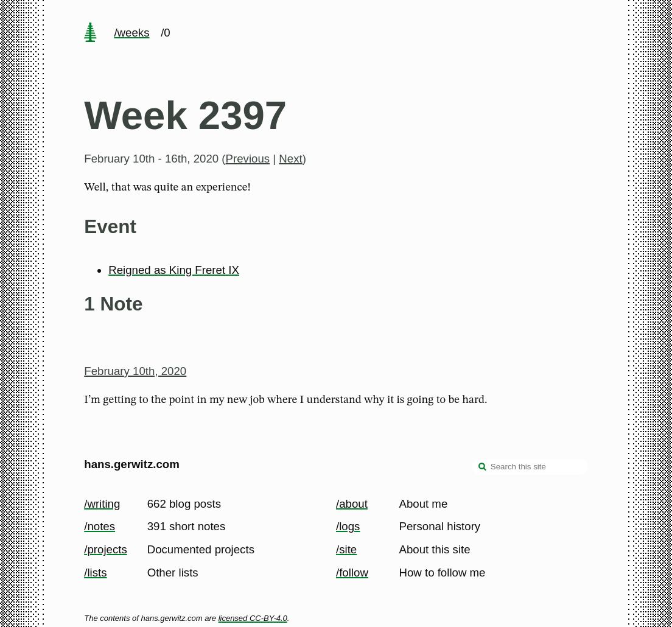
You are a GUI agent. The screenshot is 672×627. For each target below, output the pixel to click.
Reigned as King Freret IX (174, 270)
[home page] (91, 33)
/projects (106, 549)
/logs (348, 526)
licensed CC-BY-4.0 (253, 618)
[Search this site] (530, 467)
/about (352, 504)
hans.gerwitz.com (132, 464)
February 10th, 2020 (135, 371)
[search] (483, 468)
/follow (352, 573)
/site (346, 549)
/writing (102, 504)
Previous (248, 159)
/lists (95, 573)
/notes (100, 526)
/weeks (131, 33)
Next (290, 159)
